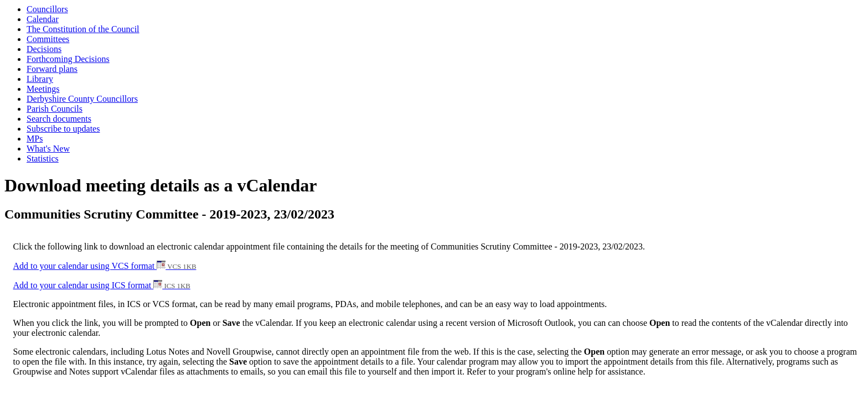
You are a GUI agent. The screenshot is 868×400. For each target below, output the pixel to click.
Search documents (59, 119)
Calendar (43, 19)
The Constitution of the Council (83, 29)
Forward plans (52, 69)
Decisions (44, 49)
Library (40, 79)
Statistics (43, 159)
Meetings (43, 89)
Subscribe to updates (63, 129)
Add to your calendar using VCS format (105, 266)
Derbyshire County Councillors (82, 99)
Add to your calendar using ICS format (102, 285)
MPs (35, 139)
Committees (48, 39)
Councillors (47, 9)
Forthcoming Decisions (68, 59)
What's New (48, 149)
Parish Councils (55, 109)
